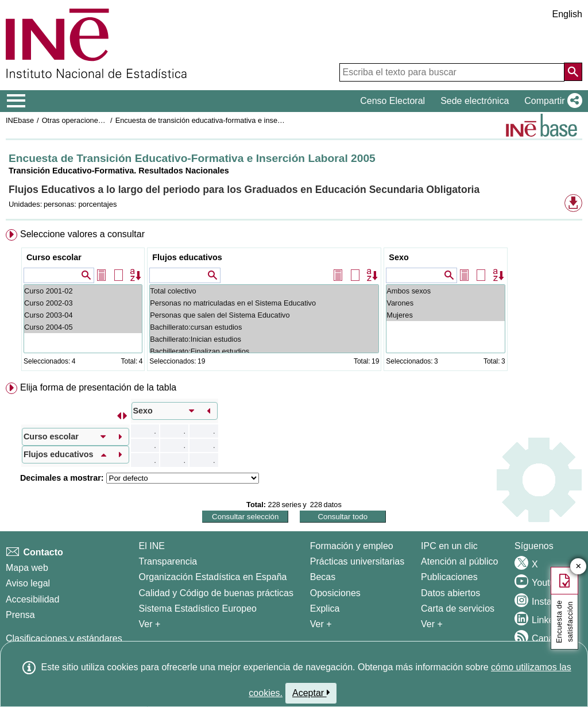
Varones (445, 303)
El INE (152, 546)
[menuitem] (294, 302)
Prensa (20, 615)
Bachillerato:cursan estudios (264, 327)
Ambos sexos (445, 291)
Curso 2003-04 (83, 315)
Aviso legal (28, 583)
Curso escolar (54, 257)
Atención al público (459, 561)
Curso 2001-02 (83, 291)
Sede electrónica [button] (475, 101)
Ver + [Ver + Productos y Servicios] (432, 624)
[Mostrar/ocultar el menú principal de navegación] (16, 101)
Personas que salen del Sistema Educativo (264, 315)
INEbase (20, 120)
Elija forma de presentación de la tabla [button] (98, 387)
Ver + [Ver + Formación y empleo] (321, 624)
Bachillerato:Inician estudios (264, 339)
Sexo (399, 257)
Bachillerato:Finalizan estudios (264, 351)
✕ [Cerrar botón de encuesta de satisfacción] (579, 567)
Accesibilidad (32, 599)
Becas (323, 577)
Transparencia (168, 561)
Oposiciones (335, 593)
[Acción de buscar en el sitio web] (573, 72)
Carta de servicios (458, 609)
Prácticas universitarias (357, 561)
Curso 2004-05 (83, 327)
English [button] (567, 14)
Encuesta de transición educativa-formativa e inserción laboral (216, 120)
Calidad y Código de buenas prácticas (216, 593)
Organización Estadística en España (213, 577)
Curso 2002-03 (83, 303)
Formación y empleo (352, 546)
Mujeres (445, 315)
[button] (551, 101)
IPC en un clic (449, 546)
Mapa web (27, 568)
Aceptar (311, 693)
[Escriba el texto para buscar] (452, 72)
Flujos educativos (187, 257)
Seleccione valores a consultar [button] (82, 234)
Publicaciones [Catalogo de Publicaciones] (449, 577)
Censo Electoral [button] (392, 101)
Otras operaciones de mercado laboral (105, 120)
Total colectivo (264, 291)
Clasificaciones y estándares (64, 638)
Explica (325, 609)
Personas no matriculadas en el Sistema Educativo (264, 303)
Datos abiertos (450, 593)
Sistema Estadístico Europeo (198, 609)
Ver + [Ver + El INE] (150, 624)
